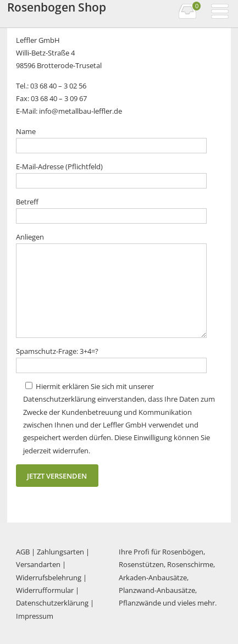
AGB (23, 552)
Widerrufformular (45, 590)
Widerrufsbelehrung (49, 578)
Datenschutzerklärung (52, 603)
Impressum (35, 616)
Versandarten (38, 564)
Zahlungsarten (60, 552)
